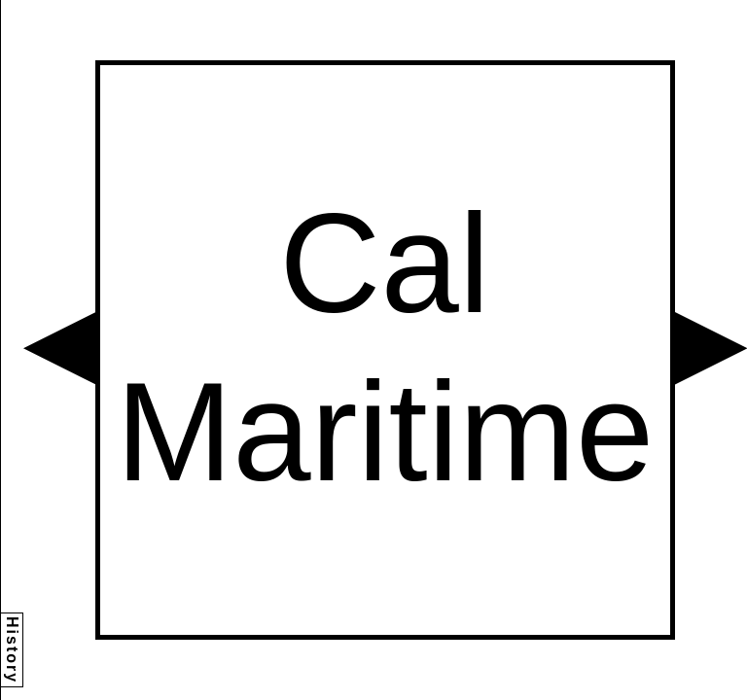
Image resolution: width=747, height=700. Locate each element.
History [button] (12, 650)
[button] (59, 348)
